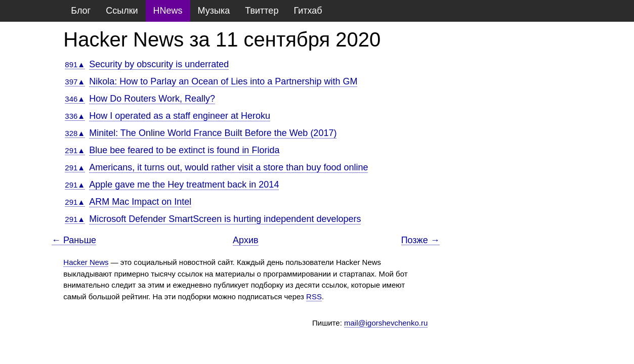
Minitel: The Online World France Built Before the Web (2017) (213, 133)
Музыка (214, 11)
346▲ (75, 99)
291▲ (75, 150)
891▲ (75, 64)
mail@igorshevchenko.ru (386, 323)
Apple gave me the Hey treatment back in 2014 (184, 185)
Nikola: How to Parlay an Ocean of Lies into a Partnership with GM (223, 81)
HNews (168, 11)
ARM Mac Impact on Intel (140, 202)
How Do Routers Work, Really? (152, 99)
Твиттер (262, 11)
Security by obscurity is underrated (159, 64)
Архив (245, 240)
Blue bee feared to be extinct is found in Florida (184, 150)
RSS (314, 297)
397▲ (75, 82)
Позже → (420, 240)
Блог (81, 11)
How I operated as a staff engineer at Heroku (180, 116)
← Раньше (74, 240)
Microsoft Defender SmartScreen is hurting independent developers (225, 219)
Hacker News (86, 262)
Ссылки (122, 11)
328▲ (75, 133)
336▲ (75, 116)
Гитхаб (308, 11)
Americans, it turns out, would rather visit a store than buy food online (228, 167)
